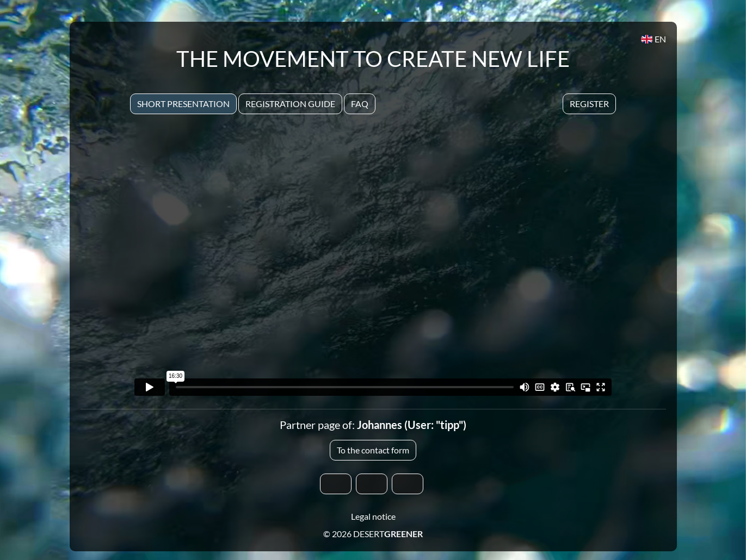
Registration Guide (290, 104)
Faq (360, 104)
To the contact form (373, 450)
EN (653, 39)
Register (589, 104)
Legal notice (373, 516)
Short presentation (183, 104)
